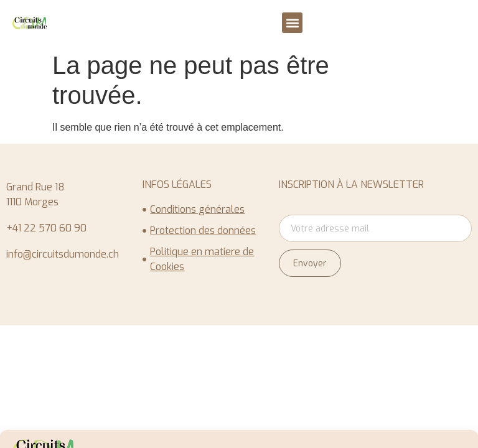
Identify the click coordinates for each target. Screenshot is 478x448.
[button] (292, 23)
